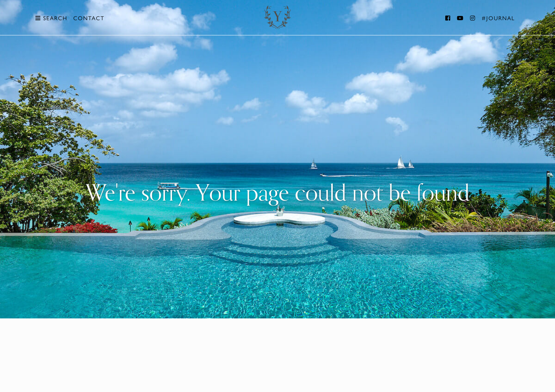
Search (51, 18)
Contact (89, 18)
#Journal (498, 18)
